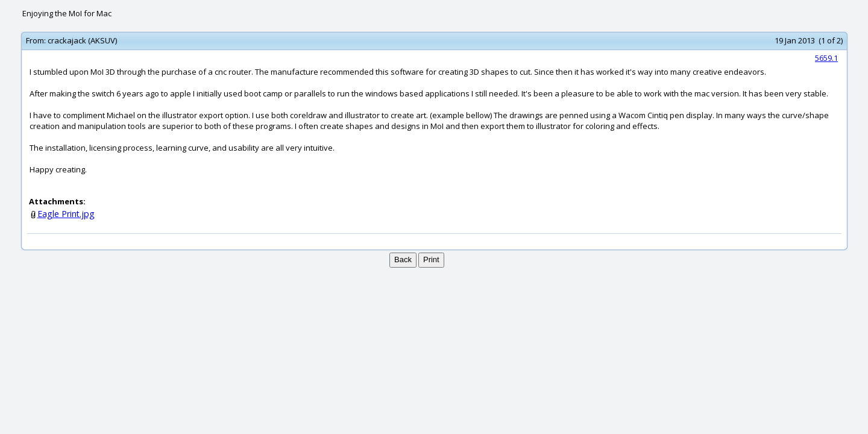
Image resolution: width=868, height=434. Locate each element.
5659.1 (826, 58)
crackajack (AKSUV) (82, 40)
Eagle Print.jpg (66, 214)
